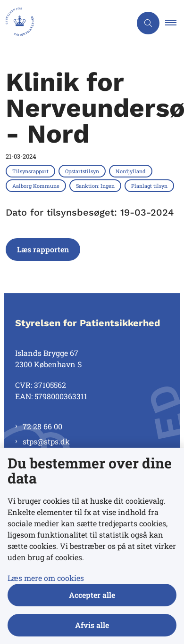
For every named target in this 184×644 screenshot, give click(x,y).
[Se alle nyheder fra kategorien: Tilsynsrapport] (31, 171)
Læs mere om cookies (46, 578)
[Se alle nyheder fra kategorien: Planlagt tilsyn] (150, 185)
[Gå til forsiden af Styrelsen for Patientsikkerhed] (66, 23)
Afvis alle (92, 625)
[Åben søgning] (148, 23)
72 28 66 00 (42, 426)
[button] (175, 23)
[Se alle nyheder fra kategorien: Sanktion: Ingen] (96, 185)
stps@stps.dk (46, 441)
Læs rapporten (43, 249)
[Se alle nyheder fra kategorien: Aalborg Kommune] (37, 185)
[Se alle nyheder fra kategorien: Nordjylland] (132, 171)
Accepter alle (92, 595)
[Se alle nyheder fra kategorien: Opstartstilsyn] (83, 171)
